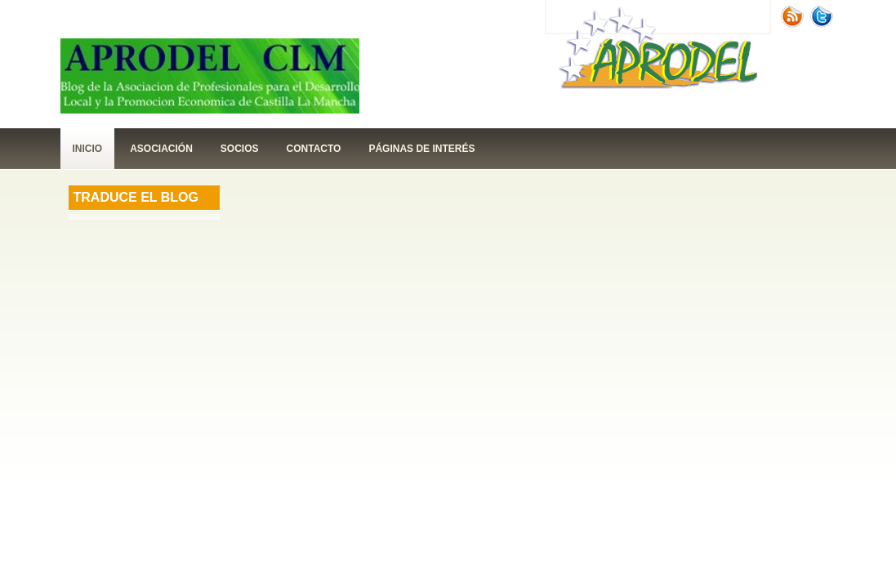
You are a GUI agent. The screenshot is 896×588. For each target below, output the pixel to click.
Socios (240, 149)
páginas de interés (421, 149)
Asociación (161, 149)
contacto (314, 149)
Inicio (88, 149)
